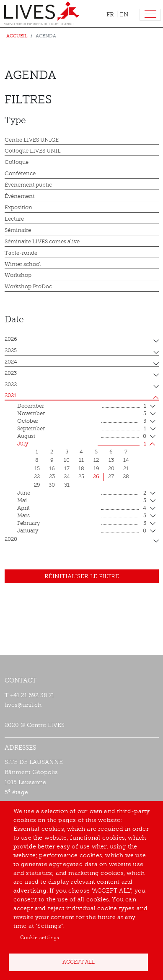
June (82, 493)
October (82, 422)
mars (82, 516)
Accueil (17, 36)
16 (52, 469)
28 (126, 477)
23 (52, 477)
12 (96, 460)
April (82, 508)
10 (67, 460)
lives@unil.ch (23, 705)
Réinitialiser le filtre (82, 576)
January (82, 531)
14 (126, 460)
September (82, 429)
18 (81, 469)
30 (52, 485)
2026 (11, 339)
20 (111, 469)
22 (37, 477)
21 (126, 469)
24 (67, 477)
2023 (11, 373)
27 (111, 477)
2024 (11, 362)
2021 (10, 395)
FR (110, 14)
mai (82, 501)
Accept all (79, 962)
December (82, 406)
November (82, 414)
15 (37, 469)
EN (124, 14)
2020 (11, 539)
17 (67, 469)
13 (111, 460)
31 (67, 485)
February (82, 524)
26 (96, 477)
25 (81, 477)
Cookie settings (40, 938)
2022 (11, 385)
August (82, 437)
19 (96, 469)
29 (37, 485)
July (82, 444)
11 (81, 460)
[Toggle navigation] (150, 15)
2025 (11, 350)
